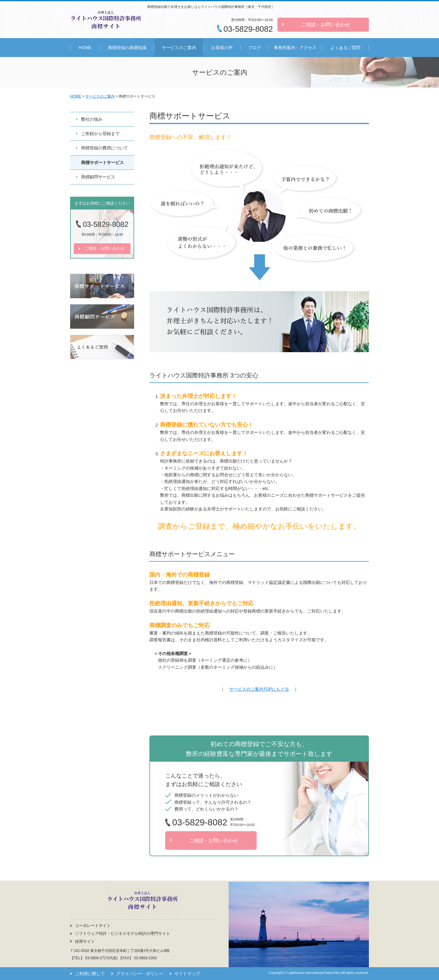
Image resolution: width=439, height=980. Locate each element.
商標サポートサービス (102, 163)
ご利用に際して (90, 974)
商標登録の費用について (105, 148)
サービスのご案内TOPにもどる (259, 689)
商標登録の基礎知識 (127, 48)
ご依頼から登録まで (100, 134)
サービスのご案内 (179, 48)
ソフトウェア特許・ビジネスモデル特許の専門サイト (123, 934)
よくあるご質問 (345, 48)
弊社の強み (92, 119)
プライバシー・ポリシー (140, 974)
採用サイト (85, 941)
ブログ (255, 48)
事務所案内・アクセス (295, 48)
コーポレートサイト (93, 926)
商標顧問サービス (98, 177)
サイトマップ (187, 974)
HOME (85, 48)
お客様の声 (222, 48)
